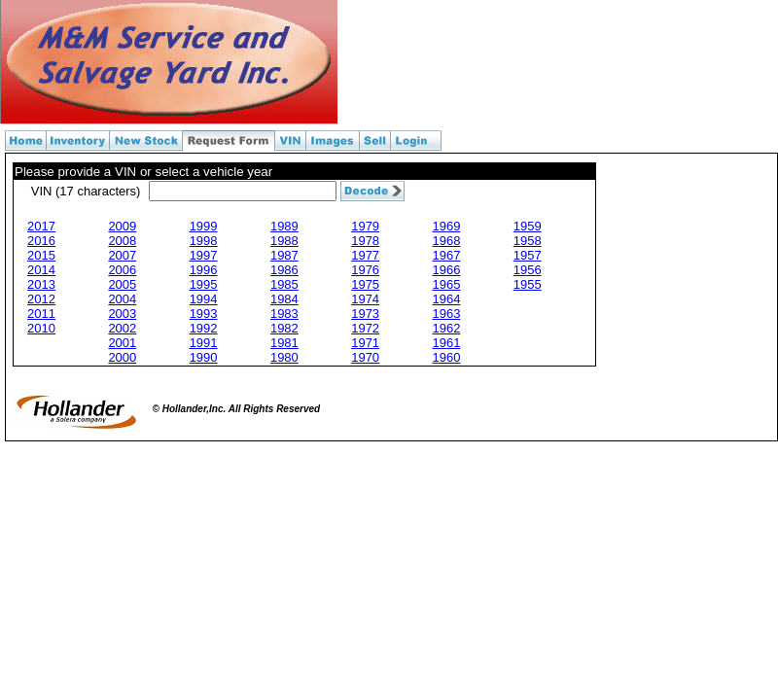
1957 (528, 255)
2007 (122, 255)
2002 (122, 328)
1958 (528, 241)
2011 (41, 314)
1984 (284, 299)
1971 (365, 343)
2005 (122, 284)
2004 (122, 299)
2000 (122, 357)
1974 (365, 299)
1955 (528, 284)
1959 (528, 226)
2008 (122, 241)
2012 (41, 299)
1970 (365, 357)
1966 (446, 270)
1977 (365, 255)
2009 (122, 226)
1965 (446, 284)
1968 (446, 241)
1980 (284, 357)
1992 (204, 328)
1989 (284, 226)
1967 (446, 255)
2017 (41, 226)
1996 (204, 270)
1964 (446, 299)
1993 (204, 314)
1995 (204, 284)
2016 (41, 241)
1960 (446, 357)
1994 (204, 299)
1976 (365, 270)
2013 (41, 284)
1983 (284, 314)
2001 (122, 343)
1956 (528, 270)
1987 (284, 255)
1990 (204, 357)
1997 (204, 255)
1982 (284, 328)
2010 (41, 328)
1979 (365, 226)
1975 (365, 284)
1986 (284, 270)
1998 (204, 241)
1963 (446, 314)
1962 (446, 328)
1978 (365, 241)
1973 (365, 314)
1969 (446, 226)
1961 (446, 343)
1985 (284, 284)
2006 (122, 270)
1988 (284, 241)
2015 (41, 255)
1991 (204, 343)
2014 (41, 270)
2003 (122, 314)
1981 (284, 343)
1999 (204, 226)
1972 (365, 328)
